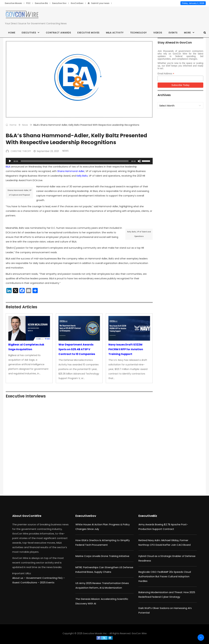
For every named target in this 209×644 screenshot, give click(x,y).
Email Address (166, 74)
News (25, 125)
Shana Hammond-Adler (71, 171)
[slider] (75, 161)
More (187, 33)
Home (12, 33)
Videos (158, 33)
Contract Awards (58, 33)
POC (28, 3)
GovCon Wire (139, 633)
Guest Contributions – (26, 582)
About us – (19, 578)
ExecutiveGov (86, 516)
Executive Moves (88, 33)
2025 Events (47, 582)
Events (173, 33)
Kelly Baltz (82, 176)
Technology (138, 33)
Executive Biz (41, 3)
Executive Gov (59, 3)
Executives (29, 33)
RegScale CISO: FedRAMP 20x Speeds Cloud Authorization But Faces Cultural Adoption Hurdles (165, 576)
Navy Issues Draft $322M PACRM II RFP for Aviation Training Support (126, 349)
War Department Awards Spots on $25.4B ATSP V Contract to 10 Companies (77, 349)
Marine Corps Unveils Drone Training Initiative (102, 556)
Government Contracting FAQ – (45, 578)
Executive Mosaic (13, 3)
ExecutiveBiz (148, 516)
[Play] (10, 161)
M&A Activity (115, 33)
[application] (79, 161)
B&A (8, 167)
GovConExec (77, 3)
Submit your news (99, 3)
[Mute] (139, 161)
